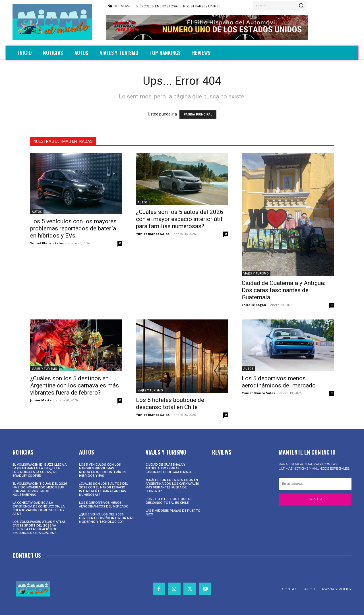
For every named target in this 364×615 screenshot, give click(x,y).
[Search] (301, 6)
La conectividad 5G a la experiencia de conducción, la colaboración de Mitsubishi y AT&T (39, 508)
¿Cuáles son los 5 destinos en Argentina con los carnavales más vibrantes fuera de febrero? (75, 385)
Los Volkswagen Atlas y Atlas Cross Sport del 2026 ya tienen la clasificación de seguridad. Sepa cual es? (39, 527)
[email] (315, 484)
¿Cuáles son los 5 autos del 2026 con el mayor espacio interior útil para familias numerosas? (180, 219)
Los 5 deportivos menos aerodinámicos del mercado (279, 382)
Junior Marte (41, 400)
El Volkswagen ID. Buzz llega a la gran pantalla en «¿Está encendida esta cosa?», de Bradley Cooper (40, 470)
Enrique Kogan (254, 305)
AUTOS (37, 212)
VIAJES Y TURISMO (256, 273)
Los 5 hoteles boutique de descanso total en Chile (170, 404)
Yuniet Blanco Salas (47, 243)
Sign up (315, 499)
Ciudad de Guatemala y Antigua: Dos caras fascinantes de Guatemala (283, 290)
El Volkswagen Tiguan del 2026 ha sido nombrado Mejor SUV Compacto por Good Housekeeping (40, 489)
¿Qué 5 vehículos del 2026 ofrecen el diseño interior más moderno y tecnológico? (106, 518)
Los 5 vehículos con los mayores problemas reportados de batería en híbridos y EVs (73, 228)
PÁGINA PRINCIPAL (198, 114)
